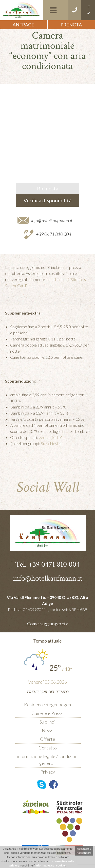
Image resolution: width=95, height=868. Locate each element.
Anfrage (23, 25)
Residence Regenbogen (48, 705)
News (48, 730)
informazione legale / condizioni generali (48, 760)
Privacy (48, 772)
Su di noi (48, 722)
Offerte (48, 739)
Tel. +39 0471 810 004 (48, 564)
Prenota (71, 25)
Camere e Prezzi (48, 713)
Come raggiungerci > (48, 624)
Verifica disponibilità (48, 200)
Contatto (48, 748)
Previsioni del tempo (48, 692)
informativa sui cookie (50, 865)
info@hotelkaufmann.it (52, 220)
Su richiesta (51, 443)
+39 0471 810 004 (54, 234)
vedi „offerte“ (50, 437)
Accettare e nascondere (84, 851)
